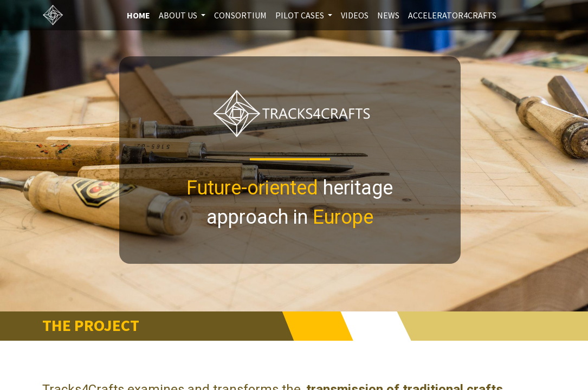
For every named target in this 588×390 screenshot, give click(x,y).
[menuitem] (138, 15)
